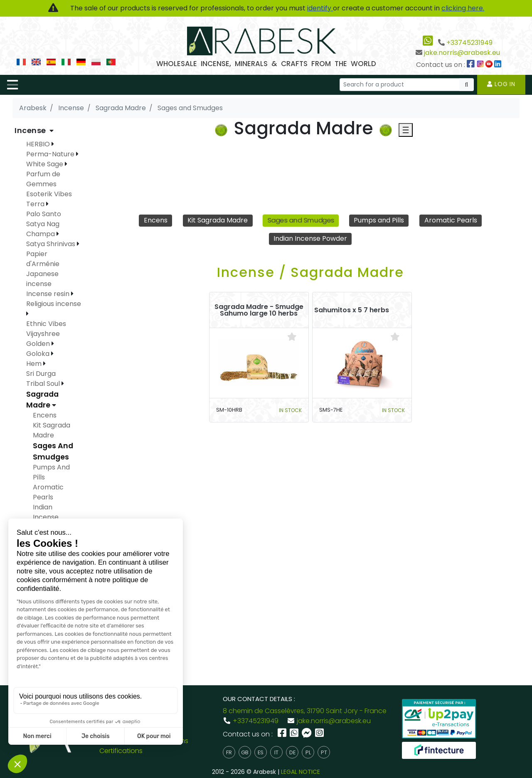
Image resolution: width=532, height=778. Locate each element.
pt (324, 752)
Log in (501, 84)
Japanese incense (42, 279)
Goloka (39, 354)
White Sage (46, 164)
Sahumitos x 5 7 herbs (352, 310)
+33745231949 (469, 43)
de (292, 752)
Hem (35, 364)
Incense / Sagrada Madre (310, 272)
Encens (156, 220)
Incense (31, 130)
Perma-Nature (51, 154)
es (261, 752)
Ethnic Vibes (46, 324)
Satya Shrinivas (52, 244)
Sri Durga (41, 374)
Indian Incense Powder (310, 238)
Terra (36, 204)
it (276, 752)
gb (245, 752)
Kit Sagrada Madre (218, 220)
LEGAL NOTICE (300, 772)
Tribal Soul (44, 384)
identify (320, 8)
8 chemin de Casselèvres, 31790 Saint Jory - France (305, 711)
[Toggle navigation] (12, 85)
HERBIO (39, 144)
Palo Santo (44, 214)
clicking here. (463, 8)
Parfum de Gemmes (43, 179)
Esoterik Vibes (49, 194)
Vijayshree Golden (43, 339)
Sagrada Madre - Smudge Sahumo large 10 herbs (259, 310)
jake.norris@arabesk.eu (462, 53)
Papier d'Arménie (43, 259)
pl (308, 752)
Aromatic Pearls (451, 220)
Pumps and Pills (379, 220)
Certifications (121, 751)
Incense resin (49, 294)
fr (229, 752)
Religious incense (54, 304)
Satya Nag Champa (43, 229)
